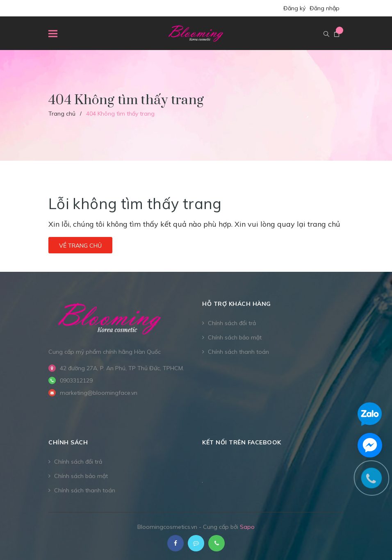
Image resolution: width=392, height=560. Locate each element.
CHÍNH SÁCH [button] (68, 442)
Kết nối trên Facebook (242, 442)
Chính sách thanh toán (238, 352)
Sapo (247, 527)
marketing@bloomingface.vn (99, 393)
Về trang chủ (80, 246)
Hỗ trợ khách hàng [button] (237, 304)
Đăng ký (294, 8)
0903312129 (76, 380)
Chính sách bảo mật (235, 337)
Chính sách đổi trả (232, 323)
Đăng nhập (325, 8)
